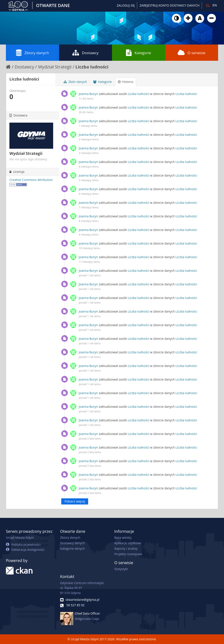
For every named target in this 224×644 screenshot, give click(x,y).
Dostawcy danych (73, 543)
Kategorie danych (73, 548)
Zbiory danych (32, 53)
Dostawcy (85, 53)
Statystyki (121, 569)
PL (208, 5)
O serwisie (192, 53)
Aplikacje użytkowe (128, 543)
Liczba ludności (92, 67)
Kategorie (139, 53)
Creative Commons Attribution (31, 180)
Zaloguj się (126, 5)
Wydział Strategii (55, 67)
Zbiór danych (75, 82)
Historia (126, 82)
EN (215, 5)
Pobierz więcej (75, 501)
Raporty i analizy (126, 548)
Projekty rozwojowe (128, 554)
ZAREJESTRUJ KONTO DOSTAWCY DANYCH (170, 5)
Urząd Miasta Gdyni (20, 538)
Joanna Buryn (88, 94)
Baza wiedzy (123, 538)
